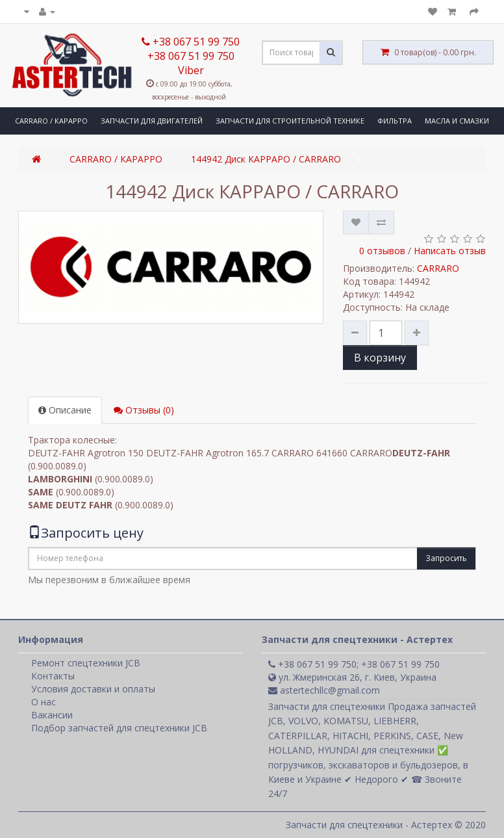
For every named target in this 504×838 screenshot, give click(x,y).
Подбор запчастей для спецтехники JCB (119, 728)
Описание (65, 410)
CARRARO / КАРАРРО (51, 121)
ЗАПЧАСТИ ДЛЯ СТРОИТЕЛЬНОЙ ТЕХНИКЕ (290, 121)
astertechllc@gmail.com (324, 690)
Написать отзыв (450, 251)
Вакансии (52, 715)
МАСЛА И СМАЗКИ (457, 121)
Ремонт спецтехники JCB (86, 663)
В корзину (380, 358)
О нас (44, 702)
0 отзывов (382, 251)
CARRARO (438, 268)
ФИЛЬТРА (395, 121)
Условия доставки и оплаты (93, 689)
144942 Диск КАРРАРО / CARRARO (266, 159)
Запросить (446, 558)
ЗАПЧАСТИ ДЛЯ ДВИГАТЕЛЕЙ (152, 121)
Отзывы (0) (144, 410)
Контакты (53, 676)
